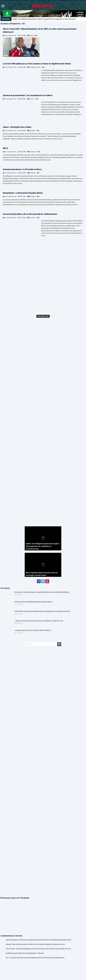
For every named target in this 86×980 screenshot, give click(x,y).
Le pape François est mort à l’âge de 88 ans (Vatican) (33, 630)
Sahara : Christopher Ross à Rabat (17, 127)
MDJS (5, 148)
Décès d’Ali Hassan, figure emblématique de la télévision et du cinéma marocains (42, 611)
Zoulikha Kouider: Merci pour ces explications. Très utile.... (25, 953)
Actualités (32, 67)
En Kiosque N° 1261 (43, 316)
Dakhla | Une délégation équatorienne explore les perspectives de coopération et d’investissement (44, 19)
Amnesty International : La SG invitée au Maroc (22, 169)
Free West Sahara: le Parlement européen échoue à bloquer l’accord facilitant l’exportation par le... (39, 940)
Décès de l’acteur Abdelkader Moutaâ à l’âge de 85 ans (33, 602)
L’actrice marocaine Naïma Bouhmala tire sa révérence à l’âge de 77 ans (39, 621)
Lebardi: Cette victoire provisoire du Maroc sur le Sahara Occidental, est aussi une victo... (36, 944)
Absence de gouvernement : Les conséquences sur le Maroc (28, 95)
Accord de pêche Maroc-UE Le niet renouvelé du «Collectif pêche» (30, 214)
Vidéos (31, 36)
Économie (32, 218)
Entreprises (33, 152)
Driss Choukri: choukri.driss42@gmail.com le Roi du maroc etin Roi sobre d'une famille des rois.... (39, 949)
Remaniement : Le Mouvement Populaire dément (23, 193)
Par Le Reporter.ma (10, 36)
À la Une (32, 99)
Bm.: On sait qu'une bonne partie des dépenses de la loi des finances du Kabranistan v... (36, 958)
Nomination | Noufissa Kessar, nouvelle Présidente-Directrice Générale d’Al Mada (42, 592)
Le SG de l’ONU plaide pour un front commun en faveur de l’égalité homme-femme (37, 64)
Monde (39, 67)
